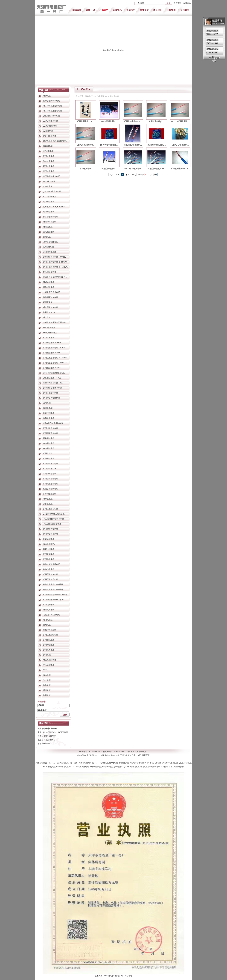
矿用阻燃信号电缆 (51, 393)
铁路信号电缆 (49, 569)
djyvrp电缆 (114, 763)
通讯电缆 (47, 690)
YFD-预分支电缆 (50, 333)
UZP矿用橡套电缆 (51, 121)
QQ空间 (177, 767)
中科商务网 (118, 976)
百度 (171, 767)
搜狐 (182, 767)
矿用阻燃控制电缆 (51, 635)
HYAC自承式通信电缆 (52, 524)
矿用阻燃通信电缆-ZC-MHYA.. (56, 358)
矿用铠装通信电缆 (51, 428)
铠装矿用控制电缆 (51, 489)
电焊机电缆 (48, 499)
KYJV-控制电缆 (49, 197)
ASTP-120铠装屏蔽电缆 (79, 767)
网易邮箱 (164, 767)
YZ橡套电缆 (48, 131)
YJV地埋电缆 (49, 247)
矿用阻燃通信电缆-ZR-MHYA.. (56, 267)
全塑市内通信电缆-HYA (53, 383)
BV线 (45, 670)
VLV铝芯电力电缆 (50, 242)
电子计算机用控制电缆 (52, 106)
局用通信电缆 (49, 212)
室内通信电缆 (49, 448)
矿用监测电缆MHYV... (157, 145)
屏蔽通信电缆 (49, 438)
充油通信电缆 (49, 665)
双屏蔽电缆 (48, 302)
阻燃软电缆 (48, 227)
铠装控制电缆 (49, 413)
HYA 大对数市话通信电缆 (54, 519)
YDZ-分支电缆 (49, 328)
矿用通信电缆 (49, 459)
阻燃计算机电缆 (50, 222)
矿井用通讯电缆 (50, 494)
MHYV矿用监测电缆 (133, 169)
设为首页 (177, 3)
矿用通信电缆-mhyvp (52, 368)
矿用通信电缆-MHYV (52, 353)
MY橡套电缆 (48, 151)
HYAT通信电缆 (63, 767)
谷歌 (158, 767)
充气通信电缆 (49, 232)
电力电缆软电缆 (50, 660)
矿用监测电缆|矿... (156, 121)
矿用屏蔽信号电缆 (51, 579)
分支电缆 (47, 680)
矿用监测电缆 (49, 554)
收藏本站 (187, 3)
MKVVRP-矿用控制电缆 (53, 423)
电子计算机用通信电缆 (52, 111)
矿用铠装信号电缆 (51, 484)
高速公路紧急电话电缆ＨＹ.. (55, 277)
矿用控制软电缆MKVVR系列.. (55, 595)
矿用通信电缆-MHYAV (52, 343)
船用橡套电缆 (49, 166)
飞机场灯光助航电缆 (52, 615)
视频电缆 (47, 625)
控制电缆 (47, 695)
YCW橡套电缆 (49, 181)
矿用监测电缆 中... (109, 169)
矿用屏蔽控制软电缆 (52, 398)
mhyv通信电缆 (96, 767)
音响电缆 (47, 237)
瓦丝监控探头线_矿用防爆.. (54, 207)
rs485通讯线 (124, 763)
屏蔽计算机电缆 (50, 630)
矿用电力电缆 (49, 650)
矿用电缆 (47, 655)
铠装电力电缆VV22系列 (53, 590)
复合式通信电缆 (50, 272)
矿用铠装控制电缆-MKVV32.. (55, 348)
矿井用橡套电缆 (50, 136)
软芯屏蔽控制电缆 (51, 217)
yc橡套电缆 (48, 186)
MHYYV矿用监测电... (180, 121)
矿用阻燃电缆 (49, 338)
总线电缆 (117, 767)
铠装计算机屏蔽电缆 (52, 564)
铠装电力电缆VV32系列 (53, 584)
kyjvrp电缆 (105, 763)
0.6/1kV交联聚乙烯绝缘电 (54, 514)
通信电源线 (48, 620)
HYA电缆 (188, 763)
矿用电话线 (48, 453)
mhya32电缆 (108, 767)
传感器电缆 (48, 408)
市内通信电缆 (49, 443)
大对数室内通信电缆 (52, 292)
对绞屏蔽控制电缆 (51, 307)
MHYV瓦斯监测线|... (109, 121)
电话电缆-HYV (49, 544)
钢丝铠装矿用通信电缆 (52, 388)
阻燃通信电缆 (49, 282)
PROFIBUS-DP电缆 (153, 763)
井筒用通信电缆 (50, 474)
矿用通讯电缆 (49, 640)
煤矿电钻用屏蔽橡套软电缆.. (55, 141)
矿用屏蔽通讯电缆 (51, 534)
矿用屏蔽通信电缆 (51, 433)
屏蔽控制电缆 (49, 549)
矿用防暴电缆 (49, 559)
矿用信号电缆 (49, 605)
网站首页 (89, 96)
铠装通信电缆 (49, 539)
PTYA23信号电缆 (137, 763)
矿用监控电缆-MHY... (133, 121)
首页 (111, 175)
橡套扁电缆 (48, 146)
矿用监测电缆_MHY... (157, 169)
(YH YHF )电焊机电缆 (52, 191)
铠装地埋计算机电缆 (52, 116)
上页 (118, 175)
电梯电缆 (47, 96)
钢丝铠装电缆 (49, 287)
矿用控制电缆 (49, 645)
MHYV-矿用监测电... (180, 145)
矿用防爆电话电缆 (51, 464)
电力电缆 (47, 675)
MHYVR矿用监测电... (109, 145)
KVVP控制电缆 (50, 767)
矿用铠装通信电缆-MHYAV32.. (56, 363)
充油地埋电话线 (50, 252)
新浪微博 (152, 767)
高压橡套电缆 (49, 171)
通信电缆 (47, 403)
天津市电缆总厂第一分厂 (46, 763)
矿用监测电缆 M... (86, 121)
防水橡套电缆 (49, 161)
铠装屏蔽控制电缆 (51, 297)
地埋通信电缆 (49, 202)
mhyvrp (125, 767)
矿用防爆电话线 (50, 469)
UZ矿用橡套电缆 (50, 126)
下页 (128, 175)
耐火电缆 (47, 317)
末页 (134, 175)
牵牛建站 (108, 976)
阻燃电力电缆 (49, 610)
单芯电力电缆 (49, 418)
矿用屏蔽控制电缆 (51, 574)
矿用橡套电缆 (49, 156)
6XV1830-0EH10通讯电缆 (173, 763)
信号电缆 (47, 685)
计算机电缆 (48, 504)
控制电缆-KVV (49, 312)
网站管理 (128, 976)
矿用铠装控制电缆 (51, 529)
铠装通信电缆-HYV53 (52, 378)
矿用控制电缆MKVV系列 (53, 600)
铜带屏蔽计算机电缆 (52, 101)
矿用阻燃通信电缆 (51, 509)
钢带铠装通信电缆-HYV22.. (54, 257)
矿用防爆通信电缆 (51, 479)
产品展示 (100, 96)
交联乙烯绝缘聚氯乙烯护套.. (55, 322)
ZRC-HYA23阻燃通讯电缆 (54, 373)
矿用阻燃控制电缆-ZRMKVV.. (55, 262)
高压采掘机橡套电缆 (52, 176)
